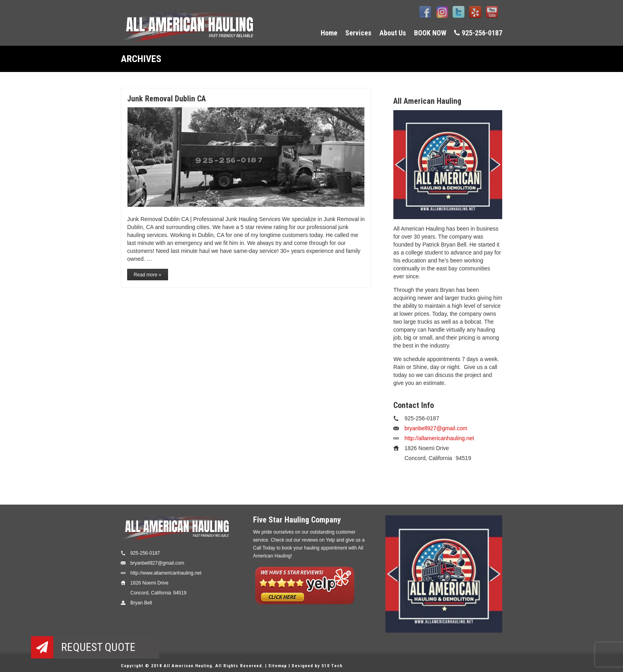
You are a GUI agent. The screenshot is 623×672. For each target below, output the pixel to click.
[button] (42, 647)
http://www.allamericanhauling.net (166, 573)
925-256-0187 (478, 33)
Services (358, 33)
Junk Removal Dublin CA (166, 99)
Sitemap (278, 666)
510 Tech (332, 666)
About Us (393, 33)
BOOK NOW (430, 33)
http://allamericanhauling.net (439, 438)
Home (329, 33)
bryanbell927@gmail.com (436, 428)
